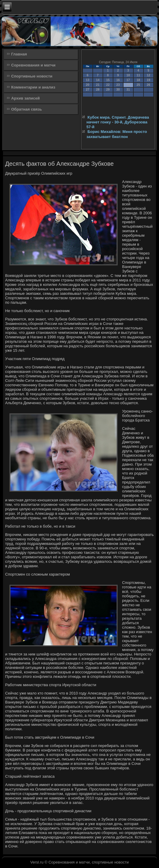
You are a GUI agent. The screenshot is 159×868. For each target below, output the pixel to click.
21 (98, 85)
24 (128, 85)
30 (118, 90)
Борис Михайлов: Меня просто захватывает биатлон (117, 134)
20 (88, 85)
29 (108, 90)
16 (118, 80)
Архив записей (26, 98)
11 (138, 75)
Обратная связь (27, 109)
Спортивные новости (32, 76)
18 (138, 80)
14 (98, 80)
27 (88, 90)
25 (138, 85)
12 (148, 75)
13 (88, 80)
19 (148, 80)
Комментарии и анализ (33, 87)
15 (108, 80)
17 (128, 80)
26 (148, 85)
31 (128, 90)
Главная (19, 54)
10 (128, 75)
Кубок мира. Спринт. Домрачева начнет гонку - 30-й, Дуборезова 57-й (118, 122)
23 (118, 85)
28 (98, 90)
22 (108, 85)
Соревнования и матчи (34, 65)
